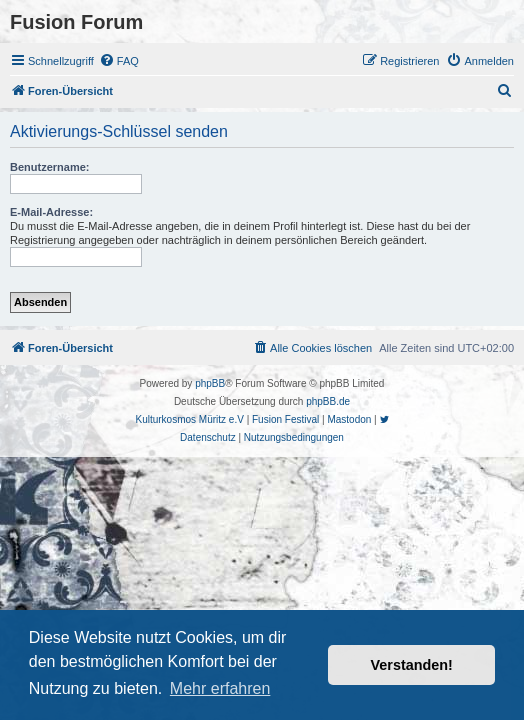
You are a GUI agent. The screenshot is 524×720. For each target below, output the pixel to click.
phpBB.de (328, 401)
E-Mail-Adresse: (51, 212)
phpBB (210, 383)
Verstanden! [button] (412, 665)
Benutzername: (49, 167)
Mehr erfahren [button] (220, 688)
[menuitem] (119, 61)
